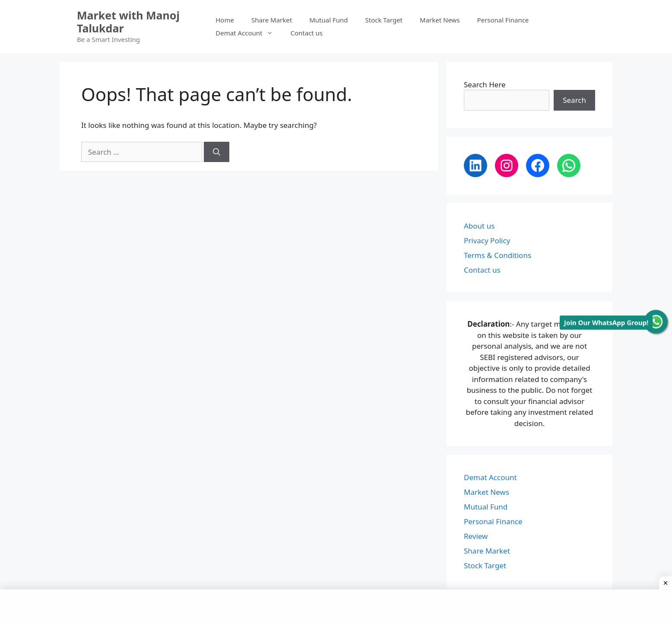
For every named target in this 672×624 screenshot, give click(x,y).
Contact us (306, 33)
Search (574, 100)
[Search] (217, 152)
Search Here (485, 84)
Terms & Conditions (498, 255)
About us (479, 226)
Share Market (272, 20)
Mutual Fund (328, 20)
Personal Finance (503, 20)
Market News (440, 20)
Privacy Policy (487, 240)
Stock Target (384, 20)
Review (476, 536)
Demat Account (249, 33)
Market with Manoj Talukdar (128, 22)
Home (225, 20)
